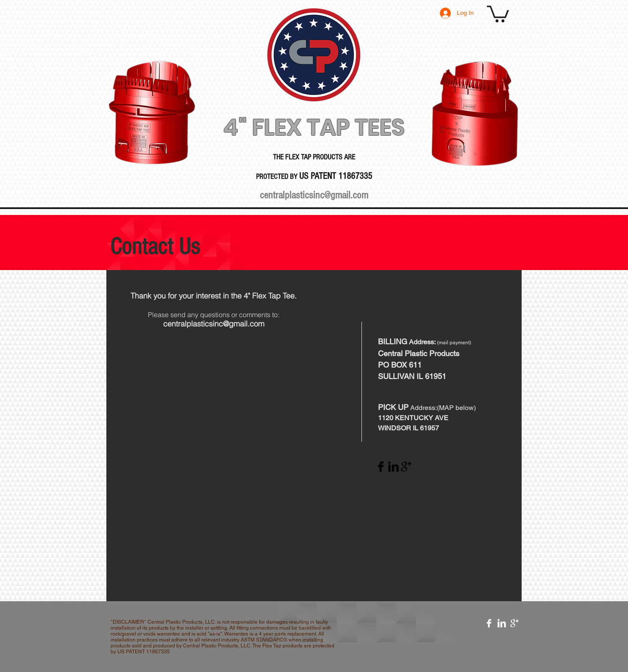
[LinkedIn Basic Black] (393, 467)
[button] (498, 13)
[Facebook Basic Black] (381, 467)
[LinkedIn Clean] (502, 623)
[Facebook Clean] (489, 623)
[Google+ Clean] (514, 623)
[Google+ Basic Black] (406, 467)
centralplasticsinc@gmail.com (314, 195)
